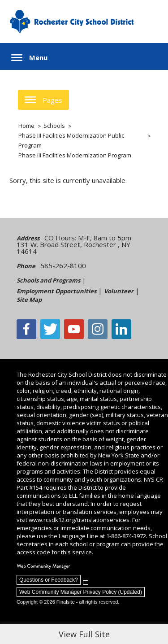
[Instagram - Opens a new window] (98, 329)
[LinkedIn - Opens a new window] (121, 329)
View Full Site (84, 634)
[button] (29, 58)
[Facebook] (26, 329)
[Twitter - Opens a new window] (50, 329)
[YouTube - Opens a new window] (74, 329)
